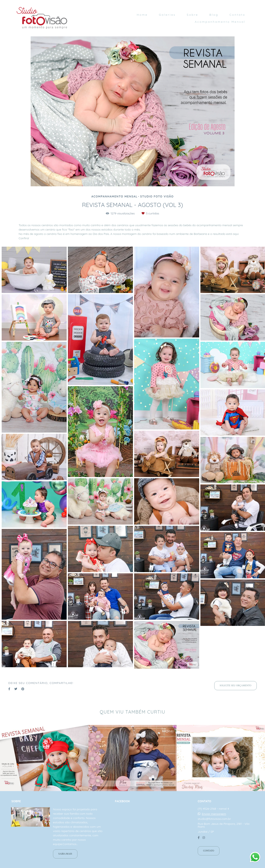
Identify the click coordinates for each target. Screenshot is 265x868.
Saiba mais (65, 854)
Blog (214, 15)
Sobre (192, 15)
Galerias (167, 15)
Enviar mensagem (214, 814)
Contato (237, 15)
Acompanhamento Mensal (220, 22)
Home (142, 15)
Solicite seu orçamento (235, 686)
